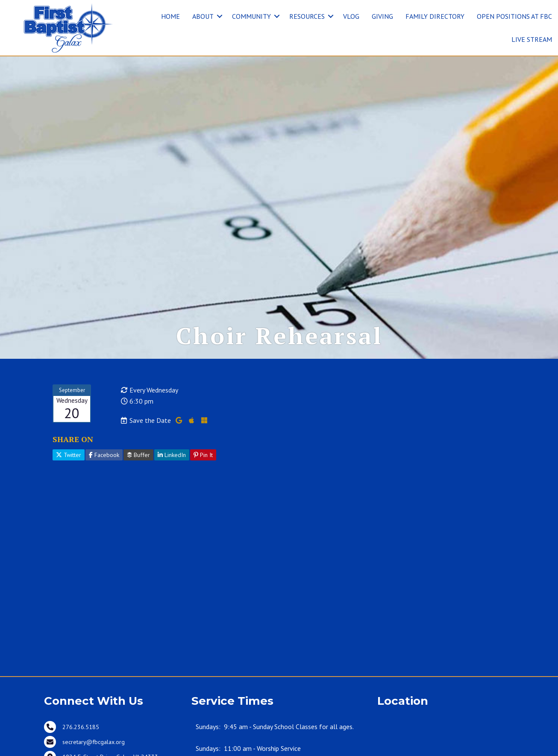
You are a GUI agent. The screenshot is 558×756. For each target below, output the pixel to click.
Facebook (104, 455)
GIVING (382, 16)
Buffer (138, 455)
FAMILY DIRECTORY (435, 16)
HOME (170, 16)
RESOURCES (307, 16)
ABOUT (203, 16)
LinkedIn (172, 455)
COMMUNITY (251, 16)
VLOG (351, 16)
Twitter (69, 455)
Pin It (203, 455)
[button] (220, 16)
